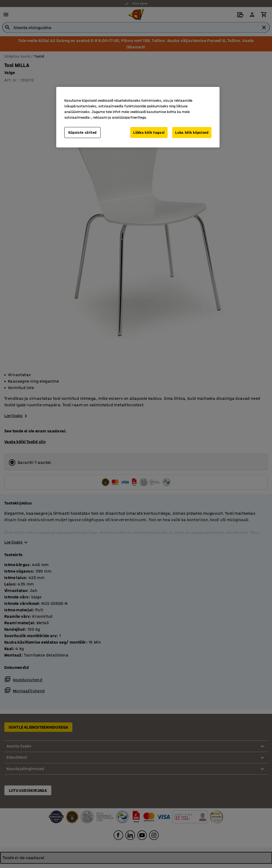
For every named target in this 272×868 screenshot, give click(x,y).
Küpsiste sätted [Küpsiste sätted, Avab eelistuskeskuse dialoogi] (82, 133)
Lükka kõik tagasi (149, 133)
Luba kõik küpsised (192, 133)
